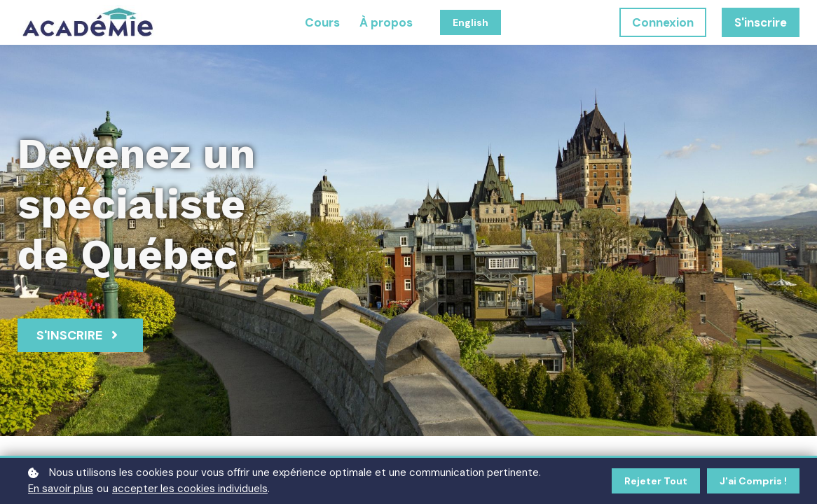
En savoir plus (61, 489)
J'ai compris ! (753, 481)
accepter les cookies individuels (190, 489)
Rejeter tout (656, 481)
